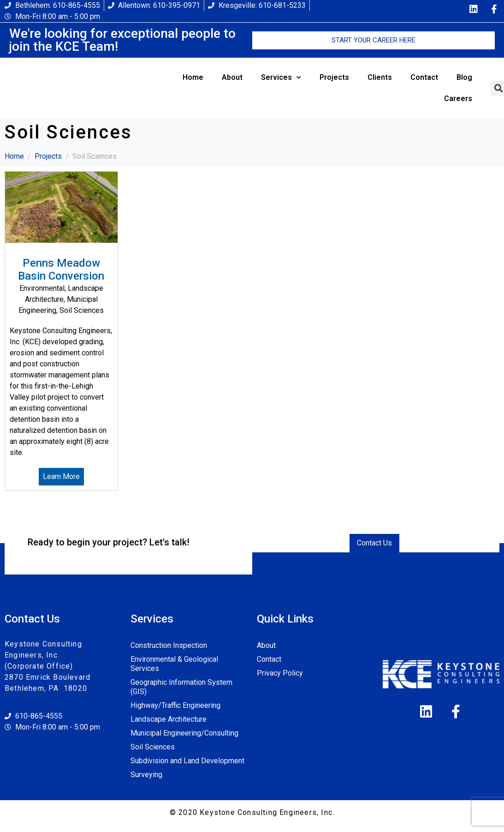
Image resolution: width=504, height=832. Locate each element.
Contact (424, 77)
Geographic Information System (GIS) (181, 687)
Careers (458, 99)
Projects (334, 77)
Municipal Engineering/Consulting (184, 733)
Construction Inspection (169, 645)
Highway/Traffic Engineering (175, 705)
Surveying (146, 775)
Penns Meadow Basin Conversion (61, 270)
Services (281, 77)
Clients (380, 77)
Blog (464, 77)
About (232, 77)
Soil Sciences (82, 310)
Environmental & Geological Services (174, 664)
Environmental (42, 288)
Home (193, 77)
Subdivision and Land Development (187, 761)
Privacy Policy (280, 673)
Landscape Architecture (169, 719)
